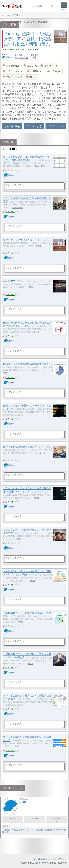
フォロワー (35, 820)
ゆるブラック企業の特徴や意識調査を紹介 (26, 364)
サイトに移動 (12, 126)
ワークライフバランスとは (18, 240)
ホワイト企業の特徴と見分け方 (20, 447)
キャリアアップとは (14, 281)
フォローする (34, 126)
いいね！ (11, 170)
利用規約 (42, 859)
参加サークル (57, 820)
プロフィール (56, 126)
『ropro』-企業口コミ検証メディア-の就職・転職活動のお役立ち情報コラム (27, 39)
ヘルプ (52, 859)
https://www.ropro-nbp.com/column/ (21, 50)
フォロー (12, 820)
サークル (31, 859)
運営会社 (62, 859)
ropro (7, 57)
